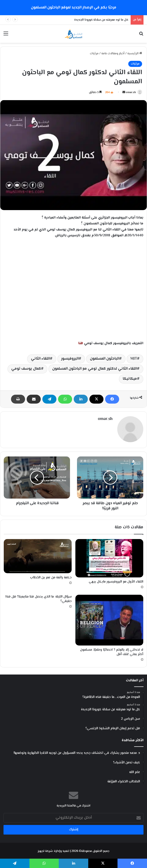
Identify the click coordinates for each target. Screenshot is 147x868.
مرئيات (94, 54)
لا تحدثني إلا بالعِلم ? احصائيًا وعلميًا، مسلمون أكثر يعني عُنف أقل (112, 651)
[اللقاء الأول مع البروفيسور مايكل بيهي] (109, 557)
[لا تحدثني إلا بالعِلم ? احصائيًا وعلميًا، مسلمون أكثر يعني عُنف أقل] (109, 619)
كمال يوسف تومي (26, 369)
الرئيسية (135, 54)
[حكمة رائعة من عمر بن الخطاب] (38, 555)
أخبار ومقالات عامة (113, 54)
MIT (134, 359)
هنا (81, 343)
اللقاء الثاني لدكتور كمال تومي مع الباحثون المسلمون (95, 369)
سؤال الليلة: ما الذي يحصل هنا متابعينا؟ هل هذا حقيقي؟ (39, 598)
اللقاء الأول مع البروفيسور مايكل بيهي (116, 581)
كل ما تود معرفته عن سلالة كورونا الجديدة (101, 20)
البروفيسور (70, 359)
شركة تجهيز (45, 850)
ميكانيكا (130, 379)
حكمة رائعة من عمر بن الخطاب (51, 577)
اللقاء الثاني (40, 359)
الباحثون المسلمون (105, 359)
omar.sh (131, 93)
